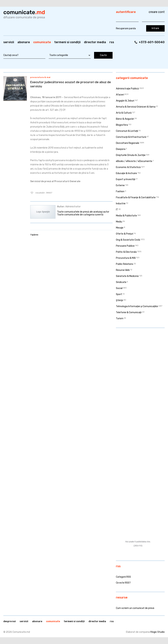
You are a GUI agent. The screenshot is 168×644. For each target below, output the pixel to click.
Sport (119, 294)
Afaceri (120, 95)
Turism (120, 318)
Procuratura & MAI (40, 77)
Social (119, 288)
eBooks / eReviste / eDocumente (134, 161)
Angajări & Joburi (125, 101)
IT (117, 210)
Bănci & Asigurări (125, 119)
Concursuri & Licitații (127, 131)
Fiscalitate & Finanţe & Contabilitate (136, 198)
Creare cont (157, 12)
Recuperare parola (126, 28)
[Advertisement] (128, 382)
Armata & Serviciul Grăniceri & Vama (136, 107)
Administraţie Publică (127, 89)
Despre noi (10, 621)
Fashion (120, 191)
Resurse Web (123, 270)
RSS (112, 42)
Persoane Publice (125, 246)
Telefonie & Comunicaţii (129, 312)
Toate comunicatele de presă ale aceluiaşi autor (83, 212)
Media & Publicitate (126, 216)
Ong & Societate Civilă (128, 240)
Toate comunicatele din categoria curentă (80, 215)
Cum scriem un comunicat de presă (135, 608)
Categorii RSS (123, 577)
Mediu (119, 222)
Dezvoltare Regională (128, 143)
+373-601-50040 (152, 42)
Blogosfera (122, 125)
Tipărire (34, 235)
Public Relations (125, 264)
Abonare (24, 42)
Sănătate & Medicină (127, 276)
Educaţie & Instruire (126, 173)
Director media (95, 42)
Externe (120, 185)
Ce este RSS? (123, 583)
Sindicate (121, 282)
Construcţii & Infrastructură (131, 137)
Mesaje (120, 228)
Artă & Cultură (124, 113)
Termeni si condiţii (67, 42)
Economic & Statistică (128, 167)
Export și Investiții (126, 179)
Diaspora (121, 149)
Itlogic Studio (157, 632)
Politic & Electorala (126, 252)
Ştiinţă (119, 300)
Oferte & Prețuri (125, 234)
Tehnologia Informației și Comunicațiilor (137, 306)
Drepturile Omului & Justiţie (131, 155)
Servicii (9, 42)
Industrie (121, 204)
